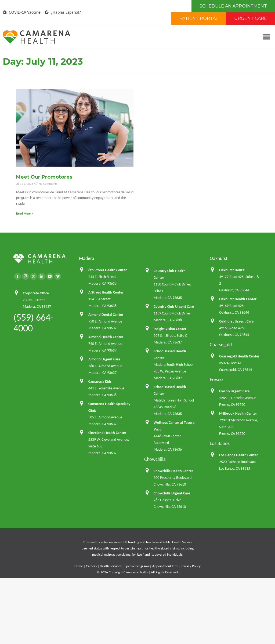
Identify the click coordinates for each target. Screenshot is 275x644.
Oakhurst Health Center (238, 299)
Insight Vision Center (170, 329)
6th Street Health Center (108, 270)
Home (79, 566)
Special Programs (137, 566)
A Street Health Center (106, 292)
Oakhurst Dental (232, 270)
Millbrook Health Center (238, 413)
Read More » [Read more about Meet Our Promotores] (25, 214)
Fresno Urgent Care (234, 391)
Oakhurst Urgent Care (236, 321)
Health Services (111, 566)
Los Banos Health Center (238, 455)
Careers (91, 566)
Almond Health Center (106, 337)
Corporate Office (36, 293)
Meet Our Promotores (44, 177)
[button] (266, 37)
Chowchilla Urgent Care (172, 493)
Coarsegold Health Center (239, 356)
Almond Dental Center (106, 315)
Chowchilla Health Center (173, 471)
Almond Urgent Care (104, 359)
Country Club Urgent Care (174, 307)
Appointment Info (165, 566)
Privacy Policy (191, 566)
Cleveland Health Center (107, 433)
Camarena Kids (100, 381)
